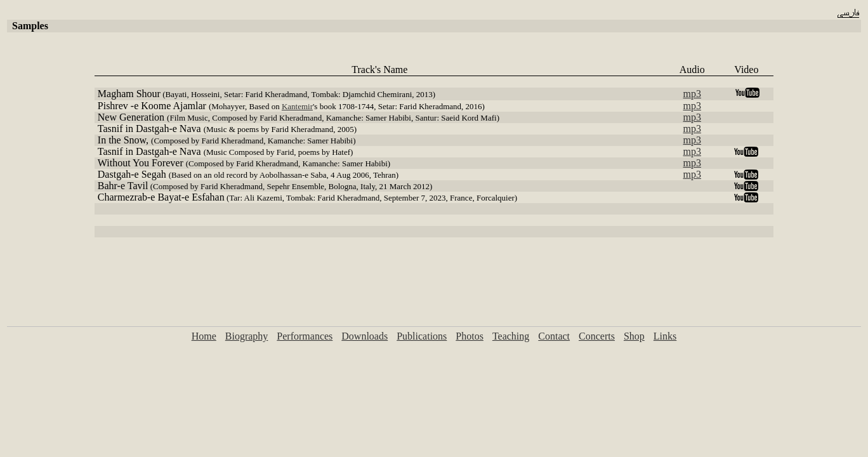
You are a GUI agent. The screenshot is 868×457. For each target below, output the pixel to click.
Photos (470, 336)
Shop (634, 336)
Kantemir (297, 106)
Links (665, 336)
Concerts (597, 336)
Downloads (365, 336)
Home (204, 336)
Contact (554, 336)
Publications (422, 336)
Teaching (511, 336)
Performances (305, 336)
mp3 (692, 94)
